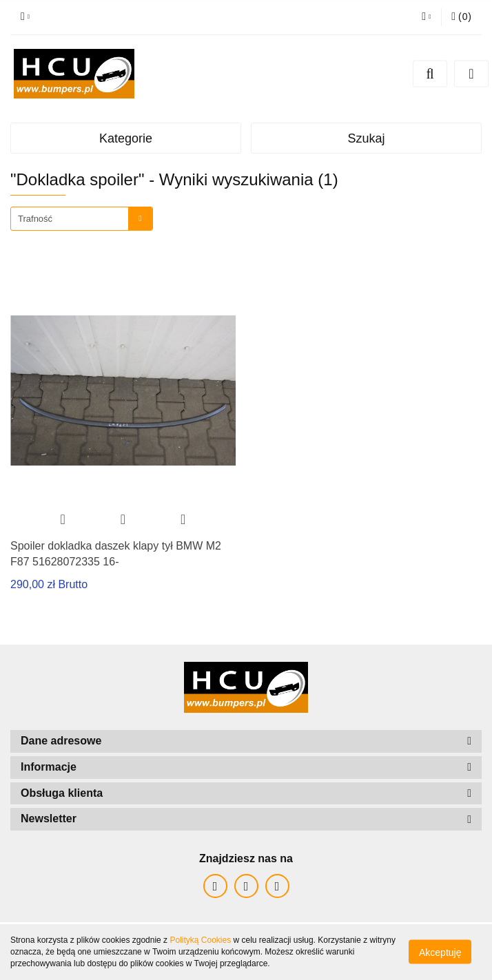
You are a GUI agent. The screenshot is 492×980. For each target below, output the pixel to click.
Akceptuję (440, 952)
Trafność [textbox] (35, 219)
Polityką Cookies (200, 940)
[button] (461, 17)
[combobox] (82, 219)
